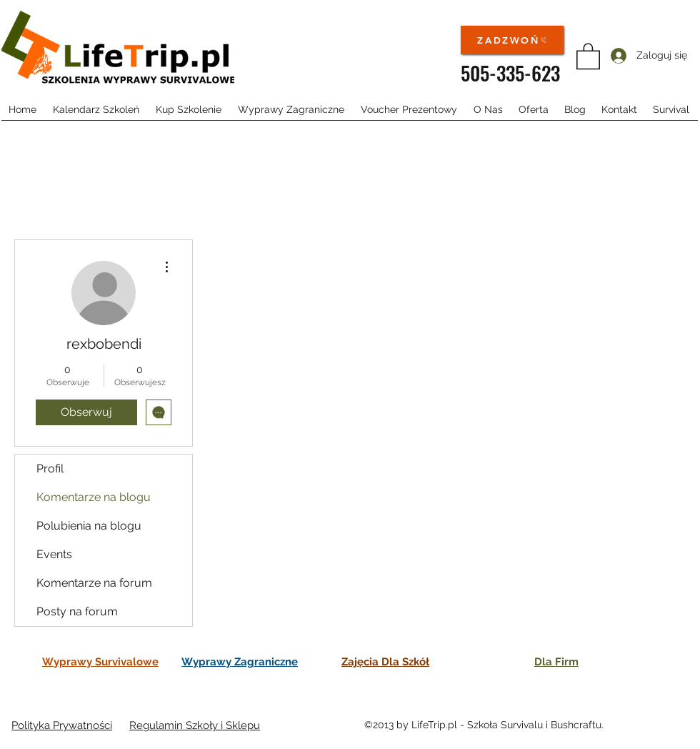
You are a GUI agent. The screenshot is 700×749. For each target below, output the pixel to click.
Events (54, 554)
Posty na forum (77, 611)
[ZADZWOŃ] (512, 40)
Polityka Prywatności (62, 725)
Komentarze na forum (94, 583)
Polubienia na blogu (89, 526)
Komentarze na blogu (94, 497)
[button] (588, 55)
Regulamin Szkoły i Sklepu (195, 725)
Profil (50, 468)
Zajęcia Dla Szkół (385, 662)
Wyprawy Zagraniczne (240, 662)
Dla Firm (556, 662)
